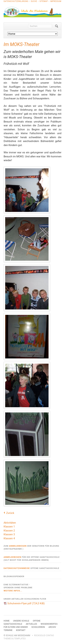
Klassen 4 (9, 538)
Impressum (56, 1)
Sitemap (44, 1)
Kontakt (21, 630)
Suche (34, 1)
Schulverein (38, 627)
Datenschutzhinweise (17, 568)
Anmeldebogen (18, 546)
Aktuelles (31, 624)
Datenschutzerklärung (16, 1)
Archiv (52, 627)
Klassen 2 (9, 531)
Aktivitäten (10, 523)
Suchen (57, 26)
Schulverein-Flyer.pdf (26, 603)
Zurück (10, 513)
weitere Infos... (13, 591)
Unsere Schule (21, 621)
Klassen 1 (9, 527)
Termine (8, 630)
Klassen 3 (9, 534)
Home (7, 621)
